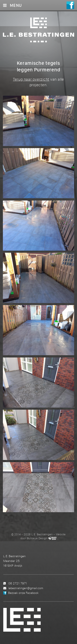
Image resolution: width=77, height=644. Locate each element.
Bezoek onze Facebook (23, 593)
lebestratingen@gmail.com (26, 588)
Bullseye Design (37, 538)
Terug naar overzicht (31, 79)
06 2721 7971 (18, 583)
